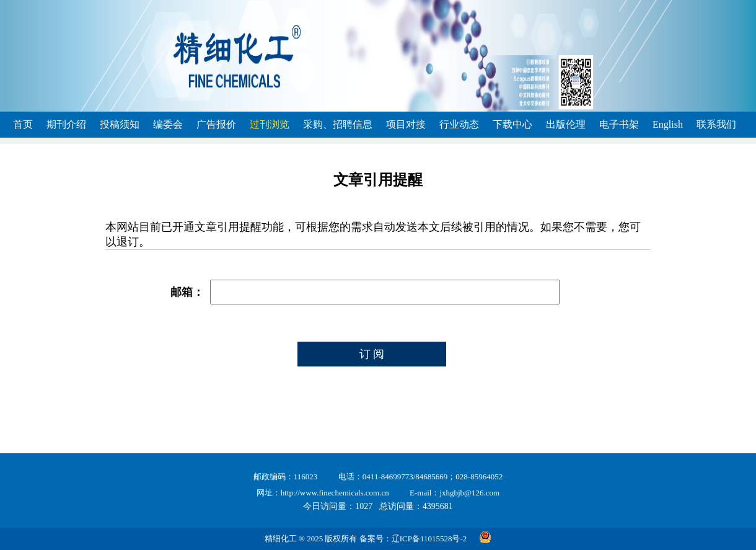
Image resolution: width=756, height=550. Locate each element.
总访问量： (416, 506)
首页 (23, 124)
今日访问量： (338, 506)
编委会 (168, 124)
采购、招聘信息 (338, 124)
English (668, 124)
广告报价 (216, 124)
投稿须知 (120, 124)
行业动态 (459, 124)
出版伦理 (566, 124)
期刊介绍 (66, 124)
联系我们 (716, 124)
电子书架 (619, 124)
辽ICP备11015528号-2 (429, 539)
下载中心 (512, 124)
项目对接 (406, 124)
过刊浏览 (270, 124)
